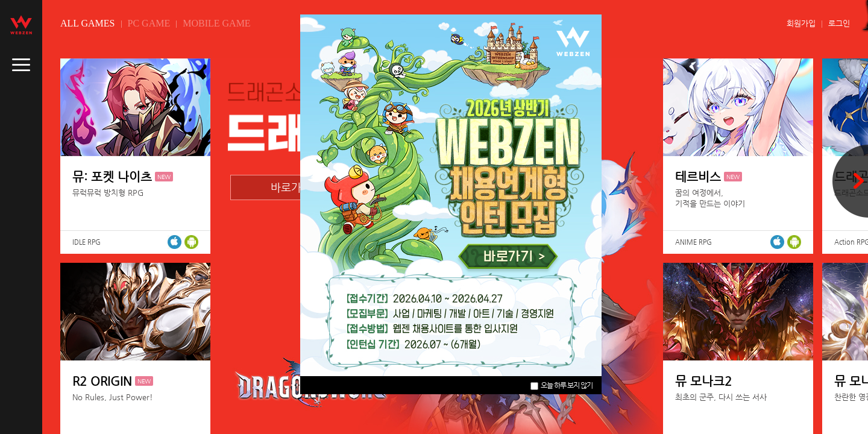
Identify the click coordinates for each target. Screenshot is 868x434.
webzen (21, 25)
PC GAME (149, 23)
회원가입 (801, 23)
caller (21, 65)
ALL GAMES (88, 23)
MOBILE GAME (216, 23)
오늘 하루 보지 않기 (561, 385)
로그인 (839, 23)
